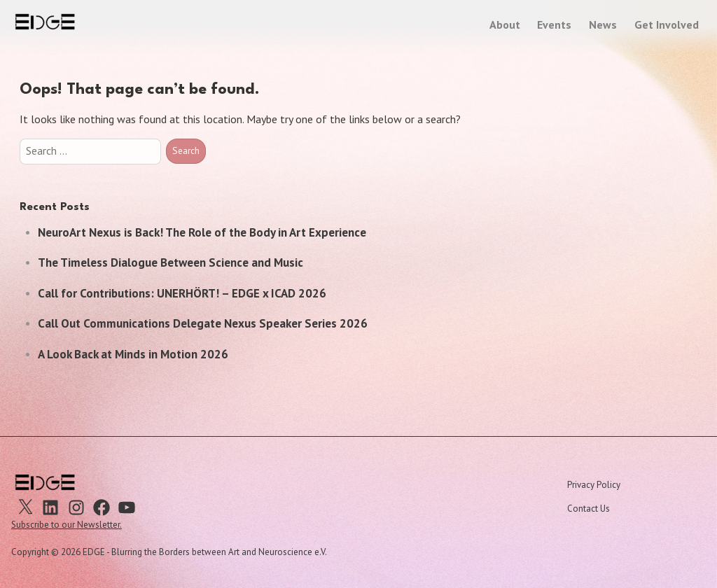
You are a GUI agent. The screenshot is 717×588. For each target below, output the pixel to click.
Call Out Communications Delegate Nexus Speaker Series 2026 (203, 323)
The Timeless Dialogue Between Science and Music (170, 262)
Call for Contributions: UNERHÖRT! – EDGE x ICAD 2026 (182, 293)
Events (554, 24)
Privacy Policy (594, 485)
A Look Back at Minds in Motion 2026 (133, 354)
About (505, 24)
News (603, 24)
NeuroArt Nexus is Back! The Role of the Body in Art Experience (202, 232)
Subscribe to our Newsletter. (67, 525)
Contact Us (589, 509)
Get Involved (667, 24)
